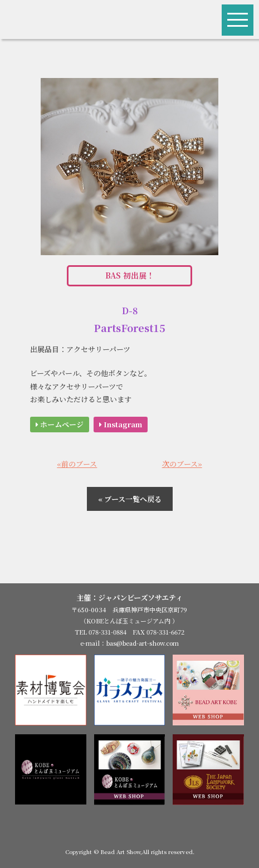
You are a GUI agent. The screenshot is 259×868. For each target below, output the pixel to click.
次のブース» (182, 464)
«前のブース (77, 464)
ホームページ (60, 424)
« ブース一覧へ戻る (130, 499)
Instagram (121, 424)
